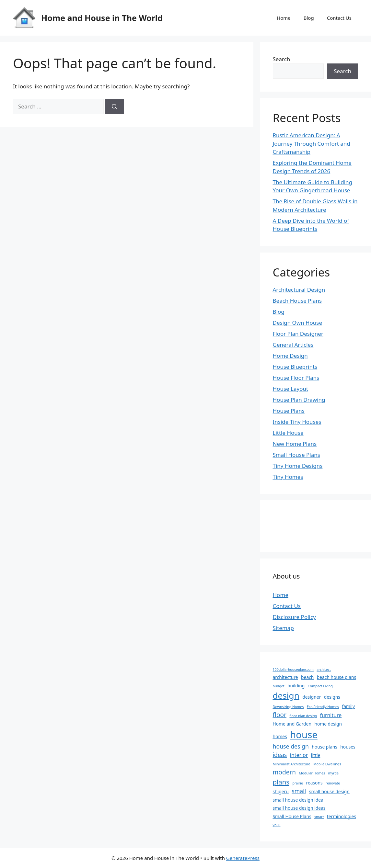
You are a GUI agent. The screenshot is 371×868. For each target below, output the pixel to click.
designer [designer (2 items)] (312, 697)
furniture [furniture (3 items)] (331, 715)
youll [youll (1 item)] (277, 825)
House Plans (289, 411)
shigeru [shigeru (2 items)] (281, 791)
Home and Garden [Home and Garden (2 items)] (292, 724)
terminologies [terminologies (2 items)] (342, 816)
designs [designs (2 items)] (332, 697)
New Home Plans (295, 444)
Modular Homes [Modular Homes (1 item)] (312, 773)
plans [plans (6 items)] (281, 782)
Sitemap (283, 628)
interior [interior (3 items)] (299, 755)
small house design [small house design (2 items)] (329, 791)
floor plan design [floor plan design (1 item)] (303, 716)
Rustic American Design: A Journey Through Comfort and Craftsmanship (312, 143)
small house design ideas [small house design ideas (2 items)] (299, 808)
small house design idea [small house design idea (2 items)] (298, 800)
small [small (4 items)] (299, 791)
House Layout (291, 389)
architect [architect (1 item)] (324, 670)
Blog (309, 18)
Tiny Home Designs (298, 466)
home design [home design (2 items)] (328, 724)
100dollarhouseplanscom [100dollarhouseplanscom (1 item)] (293, 670)
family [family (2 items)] (348, 706)
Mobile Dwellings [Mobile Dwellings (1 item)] (327, 764)
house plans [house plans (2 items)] (324, 747)
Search (282, 59)
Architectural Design (299, 290)
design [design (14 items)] (286, 695)
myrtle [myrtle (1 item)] (333, 773)
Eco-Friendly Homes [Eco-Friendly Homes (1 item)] (323, 707)
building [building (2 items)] (296, 686)
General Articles (293, 345)
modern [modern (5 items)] (284, 772)
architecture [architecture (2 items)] (285, 677)
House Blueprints (295, 367)
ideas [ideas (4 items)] (280, 755)
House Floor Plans (296, 378)
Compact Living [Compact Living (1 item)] (320, 686)
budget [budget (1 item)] (279, 686)
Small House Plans (296, 455)
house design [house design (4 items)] (291, 746)
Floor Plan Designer (298, 334)
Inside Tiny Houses (297, 422)
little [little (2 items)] (316, 755)
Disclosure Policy (294, 617)
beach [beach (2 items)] (307, 677)
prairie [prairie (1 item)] (298, 783)
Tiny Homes (288, 477)
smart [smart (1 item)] (319, 817)
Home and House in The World (102, 18)
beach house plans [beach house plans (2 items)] (336, 677)
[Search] (115, 107)
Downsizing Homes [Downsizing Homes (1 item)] (288, 707)
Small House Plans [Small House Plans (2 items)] (292, 816)
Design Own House (298, 323)
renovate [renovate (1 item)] (333, 783)
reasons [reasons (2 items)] (314, 783)
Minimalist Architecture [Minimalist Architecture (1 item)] (292, 764)
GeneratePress (243, 858)
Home (284, 18)
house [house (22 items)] (304, 735)
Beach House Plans (297, 301)
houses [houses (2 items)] (348, 747)
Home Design (290, 356)
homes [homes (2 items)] (280, 736)
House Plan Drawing (299, 400)
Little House (288, 433)
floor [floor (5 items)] (280, 715)
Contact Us (339, 18)
